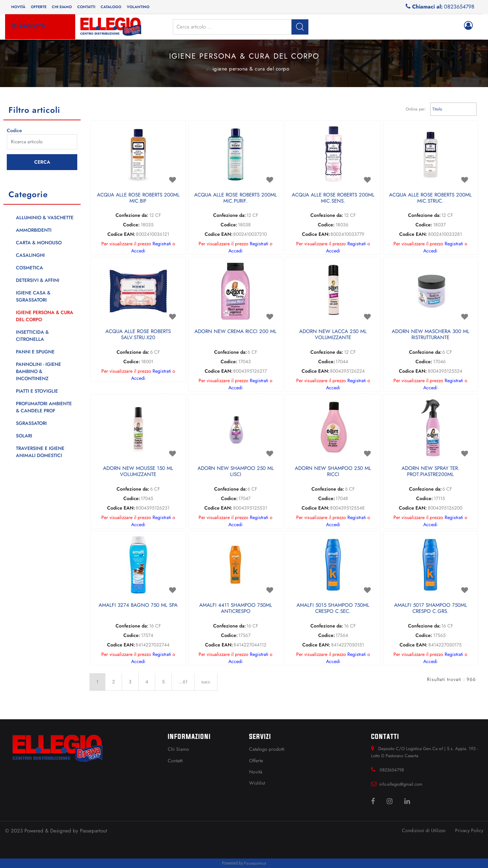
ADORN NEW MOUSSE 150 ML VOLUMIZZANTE (138, 472)
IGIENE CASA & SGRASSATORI (33, 296)
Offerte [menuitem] (39, 7)
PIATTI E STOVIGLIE (37, 391)
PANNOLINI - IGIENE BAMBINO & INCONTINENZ (38, 371)
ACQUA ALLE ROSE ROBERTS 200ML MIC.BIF (138, 198)
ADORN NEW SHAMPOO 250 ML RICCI (333, 472)
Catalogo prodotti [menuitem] (267, 749)
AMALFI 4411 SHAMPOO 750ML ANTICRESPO (236, 608)
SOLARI (24, 436)
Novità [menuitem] (18, 7)
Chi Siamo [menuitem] (178, 749)
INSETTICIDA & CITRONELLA (32, 336)
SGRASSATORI (31, 423)
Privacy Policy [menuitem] (469, 830)
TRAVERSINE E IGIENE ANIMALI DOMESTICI (40, 452)
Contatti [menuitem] (86, 7)
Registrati (162, 244)
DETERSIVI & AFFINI (38, 280)
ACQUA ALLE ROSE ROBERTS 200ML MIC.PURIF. (236, 198)
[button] (300, 27)
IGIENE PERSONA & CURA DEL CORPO (251, 69)
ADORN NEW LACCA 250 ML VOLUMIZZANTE (333, 335)
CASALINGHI (30, 255)
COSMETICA (29, 268)
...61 (183, 682)
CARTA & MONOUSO (39, 243)
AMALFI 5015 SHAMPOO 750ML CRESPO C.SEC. (333, 608)
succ (206, 682)
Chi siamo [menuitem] (62, 7)
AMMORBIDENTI (34, 230)
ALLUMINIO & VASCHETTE (45, 218)
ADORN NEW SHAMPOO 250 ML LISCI (236, 472)
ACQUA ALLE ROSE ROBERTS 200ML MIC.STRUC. (430, 198)
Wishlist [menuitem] (257, 783)
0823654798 (459, 7)
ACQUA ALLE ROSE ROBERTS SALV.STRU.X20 (138, 335)
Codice (14, 130)
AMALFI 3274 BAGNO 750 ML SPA (138, 605)
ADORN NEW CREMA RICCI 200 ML (236, 332)
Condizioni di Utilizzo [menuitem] (424, 830)
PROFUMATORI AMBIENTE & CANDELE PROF (44, 407)
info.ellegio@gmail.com (401, 784)
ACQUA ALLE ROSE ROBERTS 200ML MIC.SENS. (333, 198)
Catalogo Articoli (199, 68)
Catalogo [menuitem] (111, 7)
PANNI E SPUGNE (35, 352)
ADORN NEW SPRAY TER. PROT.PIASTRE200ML (431, 472)
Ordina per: (416, 109)
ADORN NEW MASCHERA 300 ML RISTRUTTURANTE (431, 335)
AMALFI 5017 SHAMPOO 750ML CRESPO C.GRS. (431, 608)
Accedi (138, 251)
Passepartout (94, 831)
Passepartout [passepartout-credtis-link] (255, 863)
